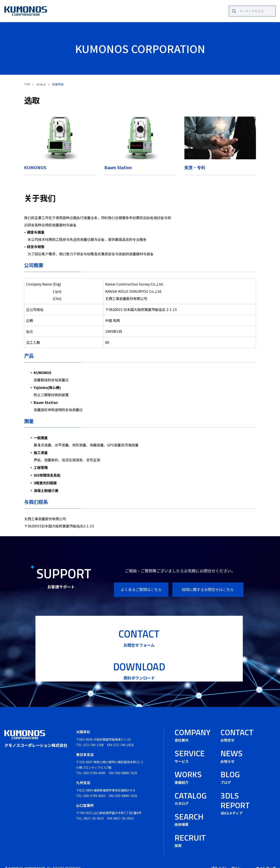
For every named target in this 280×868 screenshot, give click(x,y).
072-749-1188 (94, 733)
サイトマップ (266, 857)
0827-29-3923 (94, 807)
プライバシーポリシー (228, 857)
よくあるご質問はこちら (141, 589)
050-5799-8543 (94, 784)
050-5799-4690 (94, 761)
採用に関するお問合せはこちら (208, 589)
